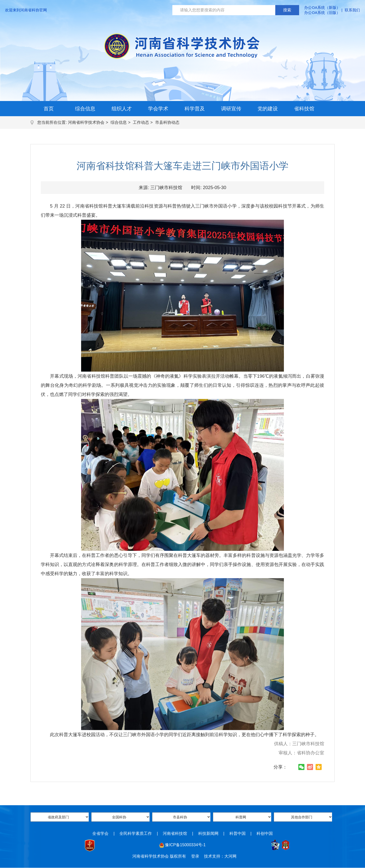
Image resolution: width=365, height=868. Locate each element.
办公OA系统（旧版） (322, 13)
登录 (195, 856)
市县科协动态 (167, 122)
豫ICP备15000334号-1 (185, 845)
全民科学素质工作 (136, 833)
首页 (49, 109)
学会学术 (158, 109)
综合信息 (85, 109)
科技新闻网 (208, 833)
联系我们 (352, 10)
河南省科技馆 (175, 833)
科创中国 (265, 833)
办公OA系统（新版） (322, 7)
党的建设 (268, 109)
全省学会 (100, 833)
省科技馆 (304, 109)
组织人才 (122, 109)
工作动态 (141, 122)
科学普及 (195, 109)
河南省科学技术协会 (86, 122)
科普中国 (238, 833)
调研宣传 (231, 109)
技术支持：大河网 (220, 856)
